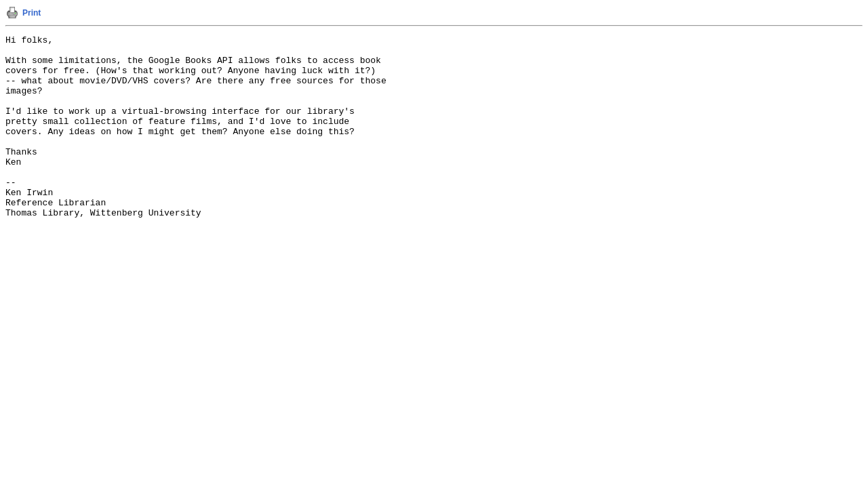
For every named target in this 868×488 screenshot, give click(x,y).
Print (32, 13)
